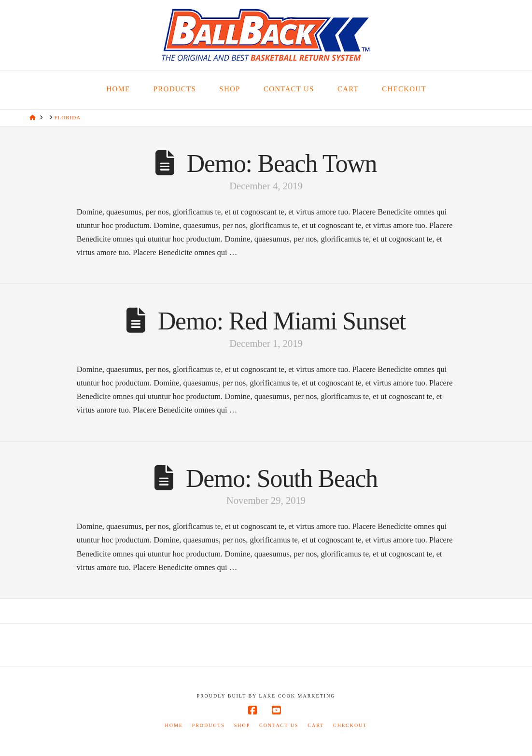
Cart (316, 725)
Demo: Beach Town (282, 164)
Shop (242, 725)
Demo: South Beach (282, 478)
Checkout (350, 725)
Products (209, 725)
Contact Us (279, 725)
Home (174, 725)
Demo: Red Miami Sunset (282, 321)
